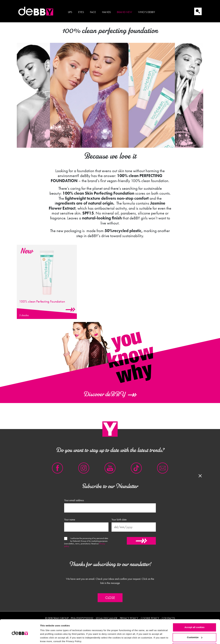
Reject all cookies (194, 636)
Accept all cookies (195, 615)
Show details (47, 638)
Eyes (81, 12)
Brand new (124, 12)
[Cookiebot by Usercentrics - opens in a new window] (20, 638)
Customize (195, 625)
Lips (70, 12)
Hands (106, 12)
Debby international (36, 11)
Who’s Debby (147, 12)
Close (110, 598)
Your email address (74, 500)
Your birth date (119, 520)
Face (93, 12)
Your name (70, 520)
